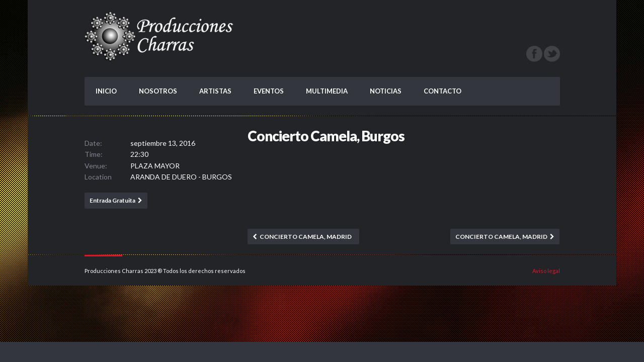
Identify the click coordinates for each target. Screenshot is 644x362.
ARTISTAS (215, 91)
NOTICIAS (386, 91)
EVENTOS (269, 91)
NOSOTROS (158, 91)
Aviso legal (546, 271)
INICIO (106, 91)
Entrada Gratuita (112, 200)
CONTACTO (442, 91)
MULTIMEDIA (327, 91)
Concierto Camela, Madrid (306, 237)
